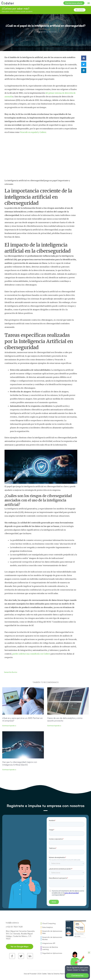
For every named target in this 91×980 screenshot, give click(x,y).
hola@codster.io (12, 923)
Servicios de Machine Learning (50, 948)
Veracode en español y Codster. (34, 132)
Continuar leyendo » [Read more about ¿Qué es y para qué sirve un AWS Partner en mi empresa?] (9, 726)
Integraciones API (49, 943)
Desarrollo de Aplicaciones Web (52, 932)
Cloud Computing (49, 923)
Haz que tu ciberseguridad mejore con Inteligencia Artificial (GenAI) (20, 763)
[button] (89, 3)
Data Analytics (48, 927)
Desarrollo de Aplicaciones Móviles (52, 938)
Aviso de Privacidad (32, 966)
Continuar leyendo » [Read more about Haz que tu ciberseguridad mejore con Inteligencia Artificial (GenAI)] (9, 770)
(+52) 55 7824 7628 (14, 927)
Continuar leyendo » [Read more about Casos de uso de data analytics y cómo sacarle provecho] (54, 726)
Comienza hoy (77, 975)
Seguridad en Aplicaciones (52, 953)
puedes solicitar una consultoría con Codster (33, 654)
